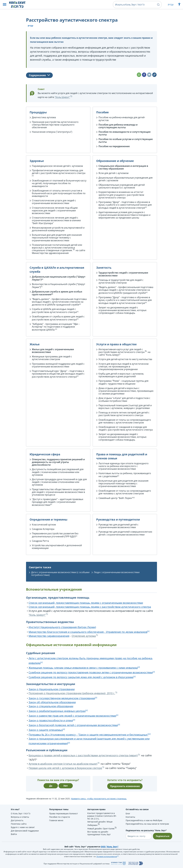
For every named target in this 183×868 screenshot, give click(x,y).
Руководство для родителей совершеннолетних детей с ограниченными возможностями (125, 533)
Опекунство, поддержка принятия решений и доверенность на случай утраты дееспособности (58, 462)
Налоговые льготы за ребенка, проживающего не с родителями (125, 475)
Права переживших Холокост (64, 813)
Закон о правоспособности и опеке (51, 720)
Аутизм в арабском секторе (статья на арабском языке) (63, 764)
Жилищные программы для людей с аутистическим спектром (52, 358)
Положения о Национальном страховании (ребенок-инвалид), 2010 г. (72, 693)
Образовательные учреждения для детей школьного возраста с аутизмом (122, 186)
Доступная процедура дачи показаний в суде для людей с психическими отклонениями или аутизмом (59, 482)
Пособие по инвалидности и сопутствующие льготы (125, 133)
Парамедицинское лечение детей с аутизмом (57, 166)
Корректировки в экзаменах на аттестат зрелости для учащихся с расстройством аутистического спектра (121, 195)
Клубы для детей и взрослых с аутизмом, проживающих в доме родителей (121, 375)
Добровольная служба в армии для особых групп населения (57, 293)
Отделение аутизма (84, 636)
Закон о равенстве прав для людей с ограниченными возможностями (72, 716)
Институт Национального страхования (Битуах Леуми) (62, 627)
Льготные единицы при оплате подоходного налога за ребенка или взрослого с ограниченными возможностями (124, 466)
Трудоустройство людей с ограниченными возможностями (123, 274)
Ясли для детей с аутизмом (114, 173)
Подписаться (163, 836)
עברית (171, 5)
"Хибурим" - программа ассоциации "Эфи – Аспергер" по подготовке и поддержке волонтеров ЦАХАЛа (56, 327)
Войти (14, 834)
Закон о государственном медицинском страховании (62, 698)
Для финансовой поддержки (25, 831)
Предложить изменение (125, 786)
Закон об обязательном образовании (52, 702)
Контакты (130, 817)
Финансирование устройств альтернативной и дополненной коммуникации (58, 229)
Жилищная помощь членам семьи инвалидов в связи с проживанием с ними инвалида (83, 668)
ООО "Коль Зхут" (110, 847)
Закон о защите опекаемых (46, 730)
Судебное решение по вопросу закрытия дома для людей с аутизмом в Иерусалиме (81, 677)
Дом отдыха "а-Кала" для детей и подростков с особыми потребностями (124, 399)
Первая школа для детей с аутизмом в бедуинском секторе (65, 768)
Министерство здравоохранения (49, 636)
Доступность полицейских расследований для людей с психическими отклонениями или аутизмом (58, 472)
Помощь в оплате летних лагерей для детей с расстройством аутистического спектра (124, 414)
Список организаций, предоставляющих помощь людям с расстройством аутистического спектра (90, 607)
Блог (128, 813)
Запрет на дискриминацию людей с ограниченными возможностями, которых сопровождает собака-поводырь (122, 310)
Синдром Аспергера (43, 529)
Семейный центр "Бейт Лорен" (116, 498)
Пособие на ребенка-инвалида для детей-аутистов (122, 119)
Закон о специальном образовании (51, 706)
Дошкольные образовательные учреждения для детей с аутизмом (126, 179)
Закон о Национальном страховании (52, 689)
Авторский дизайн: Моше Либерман (100, 823)
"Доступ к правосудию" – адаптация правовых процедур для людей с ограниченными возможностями (58, 502)
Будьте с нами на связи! (23, 827)
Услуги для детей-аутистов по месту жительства (125, 359)
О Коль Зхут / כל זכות (21, 813)
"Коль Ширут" (62, 97)
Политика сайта (19, 824)
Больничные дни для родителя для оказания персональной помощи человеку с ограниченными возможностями (57, 238)
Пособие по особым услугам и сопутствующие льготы (126, 140)
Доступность (17, 820)
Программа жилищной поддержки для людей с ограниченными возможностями (58, 365)
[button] (5, 5)
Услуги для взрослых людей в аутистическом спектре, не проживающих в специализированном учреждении (124, 367)
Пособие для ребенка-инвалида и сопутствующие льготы (118, 126)
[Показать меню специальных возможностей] (179, 5)
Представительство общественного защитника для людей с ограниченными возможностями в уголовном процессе (58, 492)
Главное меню (56, 820)
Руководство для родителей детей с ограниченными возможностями (118, 526)
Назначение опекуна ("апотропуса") (52, 132)
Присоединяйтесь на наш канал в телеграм (147, 824)
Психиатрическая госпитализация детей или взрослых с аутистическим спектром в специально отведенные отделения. (57, 248)
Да (51, 786)
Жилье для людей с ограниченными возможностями (53, 351)
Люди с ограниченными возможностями (117, 572)
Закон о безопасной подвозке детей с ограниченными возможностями (73, 725)
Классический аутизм (44, 525)
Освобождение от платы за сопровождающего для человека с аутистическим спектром (125, 421)
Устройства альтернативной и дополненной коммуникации (57, 547)
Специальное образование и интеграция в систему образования (123, 167)
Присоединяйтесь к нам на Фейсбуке (144, 820)
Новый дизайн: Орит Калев (101, 829)
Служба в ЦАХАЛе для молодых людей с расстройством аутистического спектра (54, 311)
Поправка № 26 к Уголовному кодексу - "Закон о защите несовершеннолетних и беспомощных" (88, 735)
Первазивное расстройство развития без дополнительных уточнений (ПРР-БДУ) (55, 535)
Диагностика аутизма (44, 117)
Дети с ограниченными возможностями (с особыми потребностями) (60, 574)
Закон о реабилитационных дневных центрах (57, 711)
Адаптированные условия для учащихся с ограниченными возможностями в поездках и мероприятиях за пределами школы (124, 215)
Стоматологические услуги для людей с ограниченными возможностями (54, 202)
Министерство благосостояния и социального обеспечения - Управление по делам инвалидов (88, 632)
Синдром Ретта (40, 541)
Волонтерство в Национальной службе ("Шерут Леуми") (59, 286)
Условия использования (107, 856)
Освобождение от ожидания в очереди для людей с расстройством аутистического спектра (126, 428)
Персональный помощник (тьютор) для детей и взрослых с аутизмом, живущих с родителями (125, 407)
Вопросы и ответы (20, 817)
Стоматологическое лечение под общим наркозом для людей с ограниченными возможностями (55, 210)
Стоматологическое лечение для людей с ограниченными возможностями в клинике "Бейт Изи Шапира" (56, 220)
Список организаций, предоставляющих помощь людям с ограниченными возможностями (86, 603)
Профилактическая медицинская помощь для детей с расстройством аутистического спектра (59, 172)
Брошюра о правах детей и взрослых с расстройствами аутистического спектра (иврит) (83, 755)
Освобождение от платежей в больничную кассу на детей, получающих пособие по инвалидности (59, 183)
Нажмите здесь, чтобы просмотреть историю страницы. (99, 799)
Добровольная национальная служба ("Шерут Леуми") (59, 278)
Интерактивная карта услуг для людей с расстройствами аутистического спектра (122, 351)
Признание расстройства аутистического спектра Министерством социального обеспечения (55, 125)
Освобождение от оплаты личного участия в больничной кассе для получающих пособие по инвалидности (59, 193)
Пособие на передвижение (114, 146)
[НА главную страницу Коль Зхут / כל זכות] (20, 5)
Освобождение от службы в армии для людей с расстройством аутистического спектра (58, 318)
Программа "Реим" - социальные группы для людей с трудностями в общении (123, 382)
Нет (66, 786)
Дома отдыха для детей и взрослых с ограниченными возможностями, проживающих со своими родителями (126, 391)
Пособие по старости (60, 817)
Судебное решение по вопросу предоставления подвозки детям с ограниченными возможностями (91, 672)
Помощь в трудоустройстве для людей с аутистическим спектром (121, 281)
